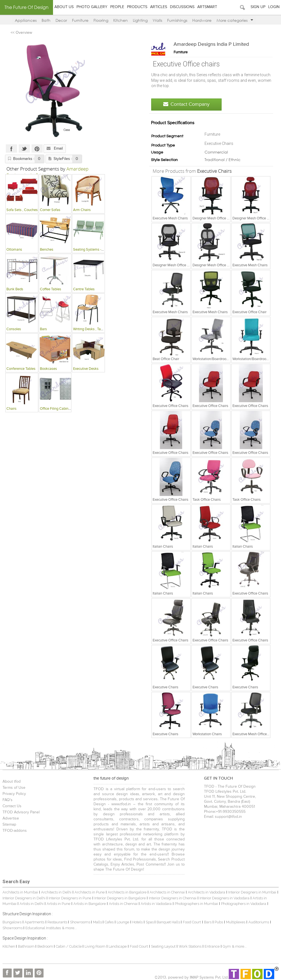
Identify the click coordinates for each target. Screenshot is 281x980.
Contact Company (186, 104)
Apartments (34, 922)
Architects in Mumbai (20, 892)
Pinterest (37, 148)
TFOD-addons (15, 831)
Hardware (202, 20)
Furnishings (177, 20)
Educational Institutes (43, 928)
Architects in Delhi (56, 892)
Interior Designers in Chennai (173, 898)
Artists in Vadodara (156, 904)
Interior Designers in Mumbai (252, 892)
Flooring (101, 20)
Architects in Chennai (167, 892)
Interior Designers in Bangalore (120, 898)
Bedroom (46, 946)
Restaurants (58, 922)
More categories (235, 20)
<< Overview (21, 33)
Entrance (212, 946)
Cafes (109, 922)
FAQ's (8, 800)
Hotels (137, 922)
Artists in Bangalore (90, 904)
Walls (157, 20)
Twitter (24, 148)
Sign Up (258, 7)
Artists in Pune (58, 904)
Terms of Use (14, 788)
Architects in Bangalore (127, 892)
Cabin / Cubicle (69, 946)
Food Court (192, 922)
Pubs (219, 922)
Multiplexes (236, 922)
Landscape (118, 946)
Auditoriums (259, 922)
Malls (98, 922)
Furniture (80, 20)
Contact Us (12, 806)
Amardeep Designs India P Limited (211, 44)
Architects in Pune (90, 892)
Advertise (11, 818)
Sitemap (9, 825)
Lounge (123, 922)
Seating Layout (163, 946)
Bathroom (27, 946)
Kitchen (121, 20)
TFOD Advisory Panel (21, 812)
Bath (46, 20)
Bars (208, 922)
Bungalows (12, 922)
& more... (69, 928)
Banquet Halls (169, 922)
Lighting (140, 20)
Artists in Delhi (32, 904)
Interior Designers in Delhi (24, 898)
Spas (150, 922)
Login (274, 7)
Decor (61, 20)
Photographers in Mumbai (196, 904)
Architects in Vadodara (206, 892)
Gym (227, 946)
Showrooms (81, 922)
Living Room (95, 946)
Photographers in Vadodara (244, 904)
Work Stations (190, 946)
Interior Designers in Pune (70, 898)
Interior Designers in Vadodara (224, 898)
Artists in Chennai (123, 904)
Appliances (26, 20)
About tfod (12, 782)
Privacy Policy (14, 794)
